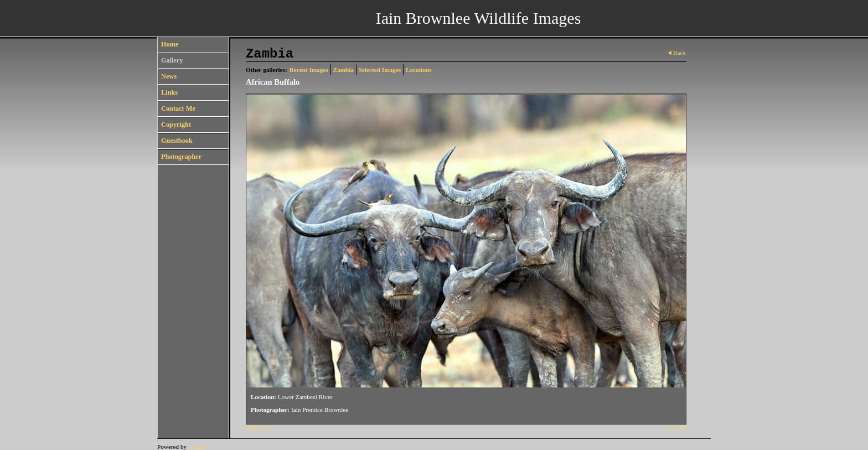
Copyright (176, 125)
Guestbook (177, 141)
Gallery (172, 60)
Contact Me (178, 108)
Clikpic (197, 447)
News (169, 76)
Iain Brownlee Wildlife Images (479, 18)
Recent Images (309, 70)
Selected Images (380, 70)
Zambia (343, 70)
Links (169, 92)
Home (170, 44)
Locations (419, 70)
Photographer (181, 157)
